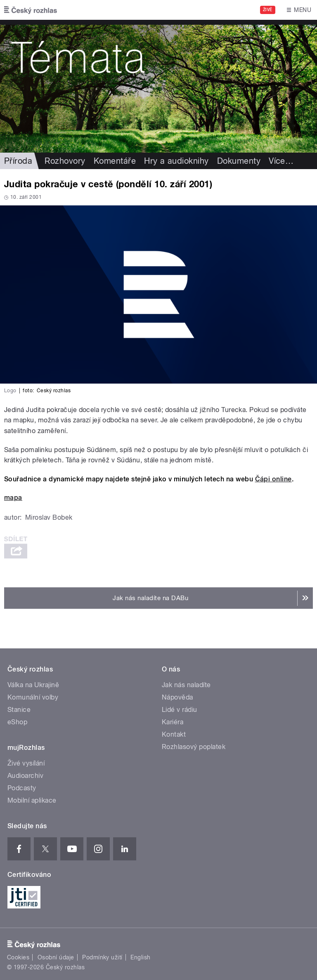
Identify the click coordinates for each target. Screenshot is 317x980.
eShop (17, 722)
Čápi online (273, 479)
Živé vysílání (26, 763)
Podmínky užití (102, 957)
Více (281, 161)
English (140, 957)
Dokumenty (239, 161)
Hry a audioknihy (176, 161)
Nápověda (177, 697)
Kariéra (173, 722)
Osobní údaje (56, 957)
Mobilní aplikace (32, 800)
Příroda (18, 161)
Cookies (18, 957)
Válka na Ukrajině (33, 685)
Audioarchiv (25, 776)
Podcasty (22, 788)
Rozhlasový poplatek (194, 747)
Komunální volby (33, 697)
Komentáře (115, 161)
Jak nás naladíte (186, 685)
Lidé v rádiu (180, 710)
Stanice (19, 710)
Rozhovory (65, 161)
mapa (13, 498)
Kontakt (174, 734)
